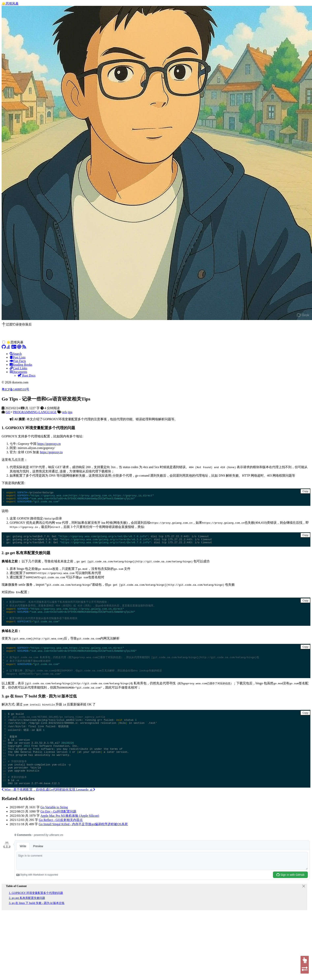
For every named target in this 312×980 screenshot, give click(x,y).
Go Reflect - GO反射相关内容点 (61, 843)
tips (70, 412)
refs (65, 412)
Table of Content (16, 909)
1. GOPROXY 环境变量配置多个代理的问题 (36, 916)
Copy (305, 491)
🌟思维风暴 (10, 4)
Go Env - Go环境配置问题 (58, 835)
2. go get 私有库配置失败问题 (27, 921)
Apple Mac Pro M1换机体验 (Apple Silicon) (70, 839)
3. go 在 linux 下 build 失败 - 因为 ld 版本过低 (37, 926)
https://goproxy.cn (49, 444)
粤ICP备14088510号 (15, 389)
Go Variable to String (54, 831)
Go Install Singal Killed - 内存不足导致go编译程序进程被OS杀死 (83, 847)
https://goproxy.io (51, 452)
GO (8, 412)
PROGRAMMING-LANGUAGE (35, 412)
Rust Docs (27, 375)
